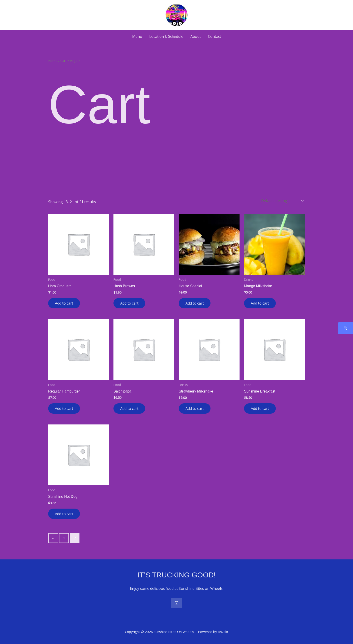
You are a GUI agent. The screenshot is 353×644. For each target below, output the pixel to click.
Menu (137, 36)
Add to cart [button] (64, 303)
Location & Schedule (166, 36)
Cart (64, 61)
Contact (215, 36)
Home (53, 61)
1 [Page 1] (64, 538)
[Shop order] (282, 201)
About (196, 36)
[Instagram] (176, 603)
